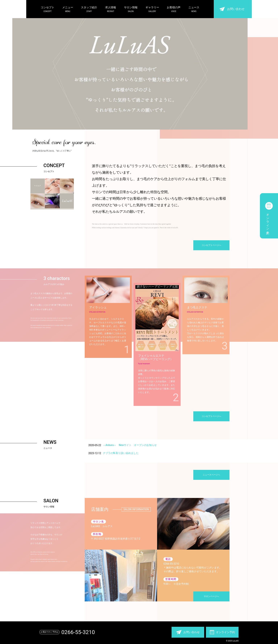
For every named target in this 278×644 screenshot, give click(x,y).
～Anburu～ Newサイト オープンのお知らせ (130, 445)
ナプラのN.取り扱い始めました (121, 453)
